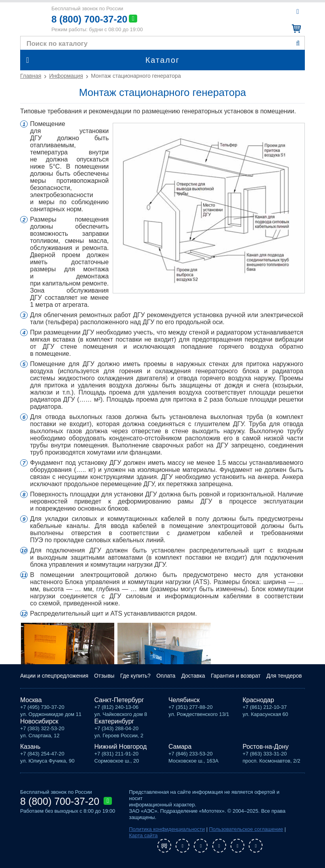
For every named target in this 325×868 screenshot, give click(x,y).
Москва (31, 700)
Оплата (166, 676)
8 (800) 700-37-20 (89, 19)
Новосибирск (39, 721)
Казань (30, 747)
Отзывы (104, 676)
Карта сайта (143, 835)
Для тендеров (284, 676)
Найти (298, 43)
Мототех (31, 19)
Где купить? (135, 676)
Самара (180, 747)
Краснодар (259, 700)
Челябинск (184, 700)
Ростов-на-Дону (266, 747)
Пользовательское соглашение (246, 829)
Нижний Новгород (121, 747)
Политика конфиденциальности (167, 829)
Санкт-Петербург (119, 700)
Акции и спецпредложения (54, 676)
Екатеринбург (114, 721)
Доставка (193, 676)
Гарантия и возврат (236, 676)
